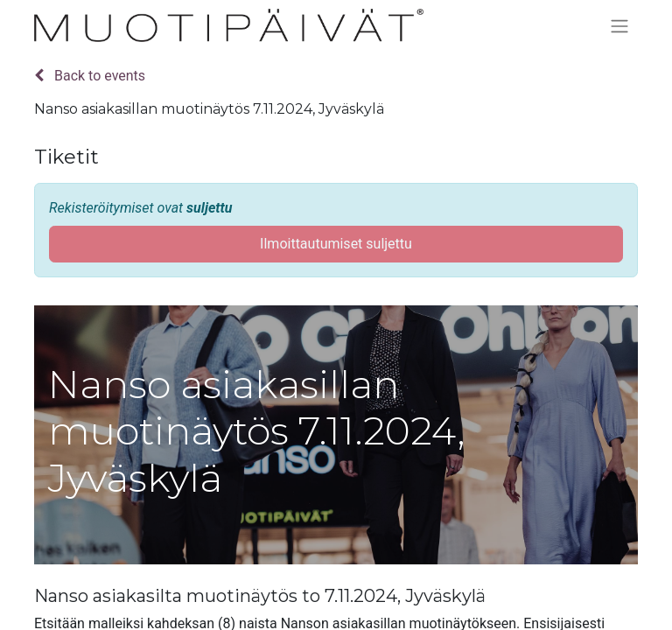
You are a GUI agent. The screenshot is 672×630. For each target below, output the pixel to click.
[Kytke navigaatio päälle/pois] (619, 26)
